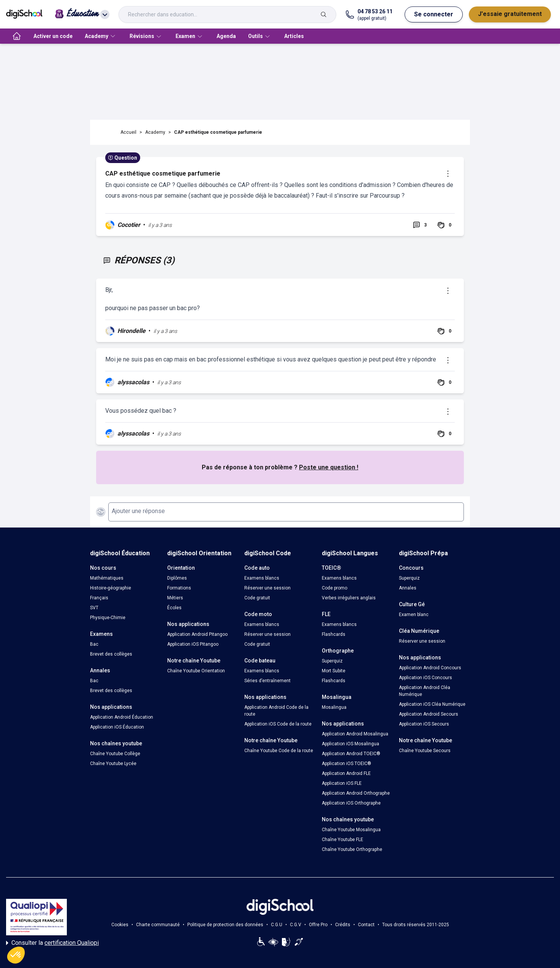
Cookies (120, 925)
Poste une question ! (329, 467)
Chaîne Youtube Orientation (196, 671)
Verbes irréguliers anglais (349, 598)
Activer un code (53, 36)
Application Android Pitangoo (197, 634)
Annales (408, 588)
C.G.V (296, 925)
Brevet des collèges (111, 654)
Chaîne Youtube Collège (115, 754)
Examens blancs (262, 578)
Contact (366, 925)
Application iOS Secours (424, 724)
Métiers (175, 598)
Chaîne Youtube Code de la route (279, 751)
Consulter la (52, 943)
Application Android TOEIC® (351, 754)
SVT (94, 608)
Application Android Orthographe (356, 793)
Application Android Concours (430, 668)
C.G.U (277, 925)
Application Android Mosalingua (355, 734)
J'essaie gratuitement (510, 14)
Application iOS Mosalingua (350, 744)
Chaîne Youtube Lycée (113, 764)
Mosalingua (334, 707)
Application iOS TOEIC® (346, 764)
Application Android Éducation (122, 717)
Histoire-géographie (111, 588)
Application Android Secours (429, 714)
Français (99, 598)
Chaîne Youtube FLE (342, 840)
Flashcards (334, 634)
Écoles (174, 608)
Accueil (128, 132)
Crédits (343, 925)
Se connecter (434, 14)
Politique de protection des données (225, 925)
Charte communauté (158, 925)
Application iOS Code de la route (278, 724)
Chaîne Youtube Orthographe (352, 849)
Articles (294, 36)
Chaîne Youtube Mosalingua (351, 830)
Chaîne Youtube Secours (425, 751)
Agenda (226, 36)
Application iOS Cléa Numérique (432, 704)
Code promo (335, 588)
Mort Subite (334, 671)
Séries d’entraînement (267, 681)
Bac (94, 644)
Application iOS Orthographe (351, 803)
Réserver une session (267, 588)
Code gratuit (257, 598)
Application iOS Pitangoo (193, 644)
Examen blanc (414, 615)
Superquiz (332, 661)
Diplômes (177, 578)
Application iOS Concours (426, 678)
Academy (155, 132)
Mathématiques (107, 578)
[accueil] (17, 36)
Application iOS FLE (342, 783)
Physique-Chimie (108, 618)
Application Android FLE (346, 773)
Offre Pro (318, 925)
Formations (179, 588)
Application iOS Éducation (117, 727)
